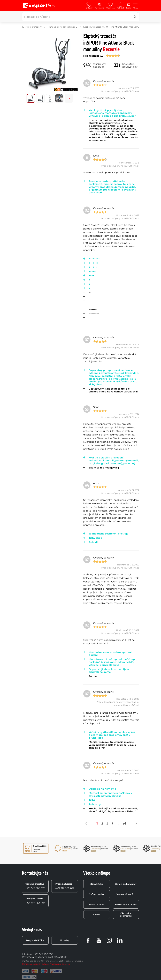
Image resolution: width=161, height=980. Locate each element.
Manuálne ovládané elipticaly (62, 27)
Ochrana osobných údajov (35, 964)
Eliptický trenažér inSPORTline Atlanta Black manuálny (111, 27)
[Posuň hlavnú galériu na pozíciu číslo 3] (59, 98)
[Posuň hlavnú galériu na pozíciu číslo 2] (50, 98)
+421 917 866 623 (35, 886)
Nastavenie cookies (60, 964)
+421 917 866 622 (65, 886)
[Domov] (23, 27)
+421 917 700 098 (43, 954)
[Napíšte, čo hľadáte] (80, 17)
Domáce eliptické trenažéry (28, 27)
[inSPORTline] (39, 6)
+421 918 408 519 (58, 957)
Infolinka (27, 954)
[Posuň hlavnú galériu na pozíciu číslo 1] (40, 98)
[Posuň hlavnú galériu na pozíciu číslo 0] (31, 98)
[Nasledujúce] (136, 823)
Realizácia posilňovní (34, 957)
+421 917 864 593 (35, 901)
